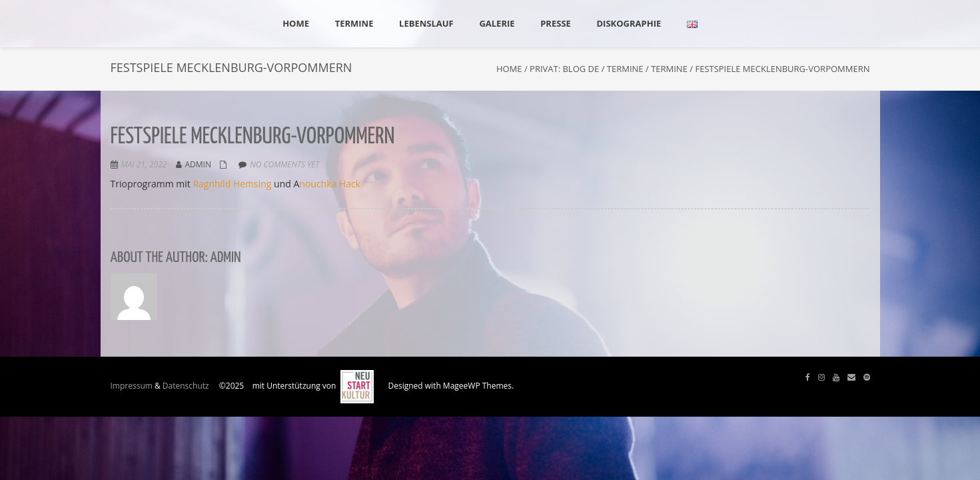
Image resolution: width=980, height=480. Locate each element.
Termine (625, 69)
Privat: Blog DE (564, 69)
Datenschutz (186, 386)
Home (509, 69)
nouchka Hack (330, 184)
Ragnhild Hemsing (232, 184)
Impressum (132, 386)
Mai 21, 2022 (144, 164)
